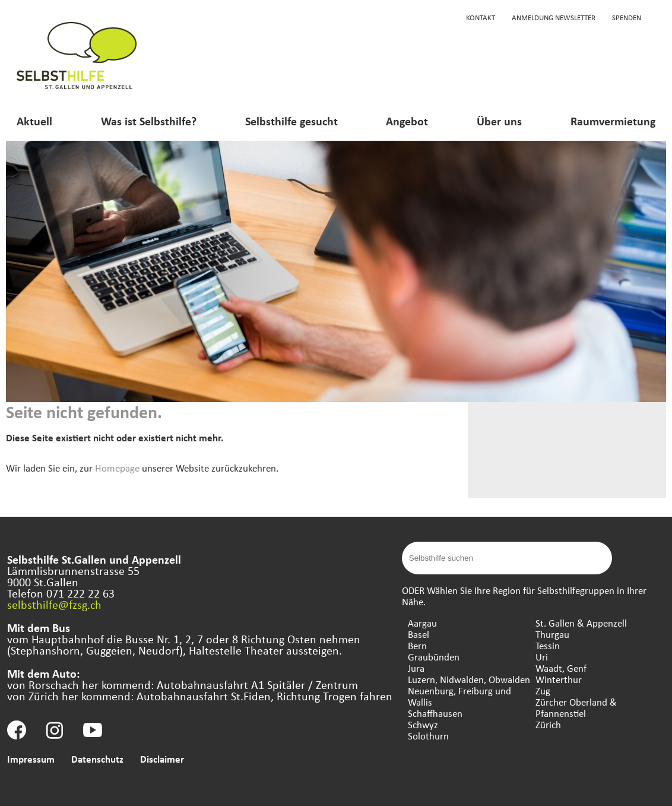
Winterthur (559, 679)
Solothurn (428, 736)
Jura (416, 668)
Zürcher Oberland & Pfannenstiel (576, 707)
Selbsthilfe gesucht (291, 121)
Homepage (117, 468)
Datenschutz (97, 759)
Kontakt (481, 17)
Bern (417, 645)
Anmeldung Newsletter (554, 17)
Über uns (499, 121)
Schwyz (423, 724)
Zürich (548, 724)
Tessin (548, 645)
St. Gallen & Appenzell (581, 623)
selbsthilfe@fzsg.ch (54, 604)
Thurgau (552, 634)
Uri (542, 657)
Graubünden (434, 657)
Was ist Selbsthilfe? (149, 121)
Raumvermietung (613, 121)
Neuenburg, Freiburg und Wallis (459, 696)
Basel (419, 634)
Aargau (422, 623)
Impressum (31, 759)
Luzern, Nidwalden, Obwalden (469, 679)
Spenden (627, 17)
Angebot (407, 121)
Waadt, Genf (561, 668)
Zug (543, 690)
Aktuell (34, 121)
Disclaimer (162, 759)
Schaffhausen (435, 713)
